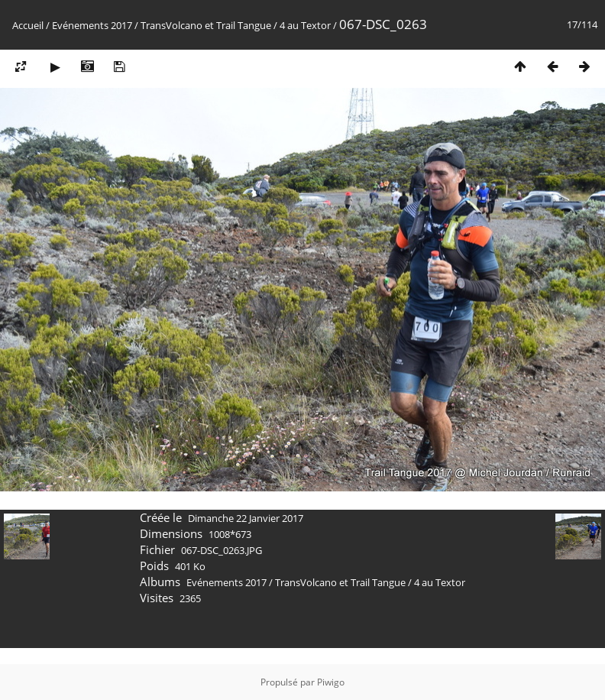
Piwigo (331, 682)
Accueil (28, 25)
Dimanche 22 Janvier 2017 (246, 518)
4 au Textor (305, 25)
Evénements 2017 (92, 25)
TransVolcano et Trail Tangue (206, 25)
